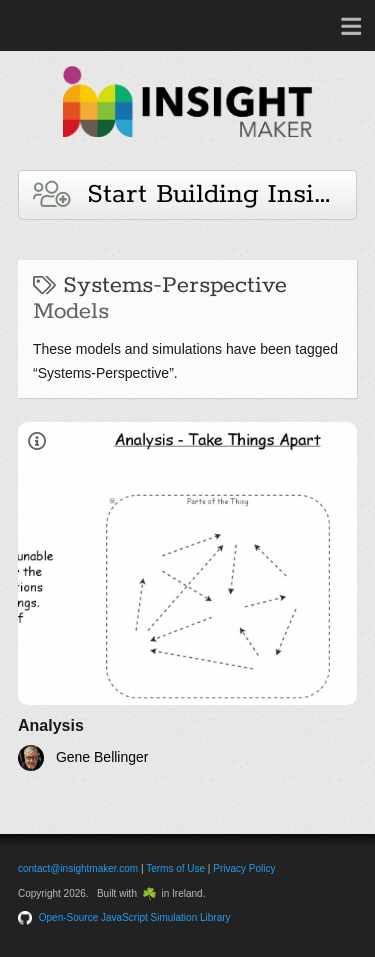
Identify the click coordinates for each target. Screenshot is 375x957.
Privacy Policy (244, 868)
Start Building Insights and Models (195, 194)
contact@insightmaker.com (78, 868)
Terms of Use (175, 868)
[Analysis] (187, 596)
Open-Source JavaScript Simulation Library (135, 917)
